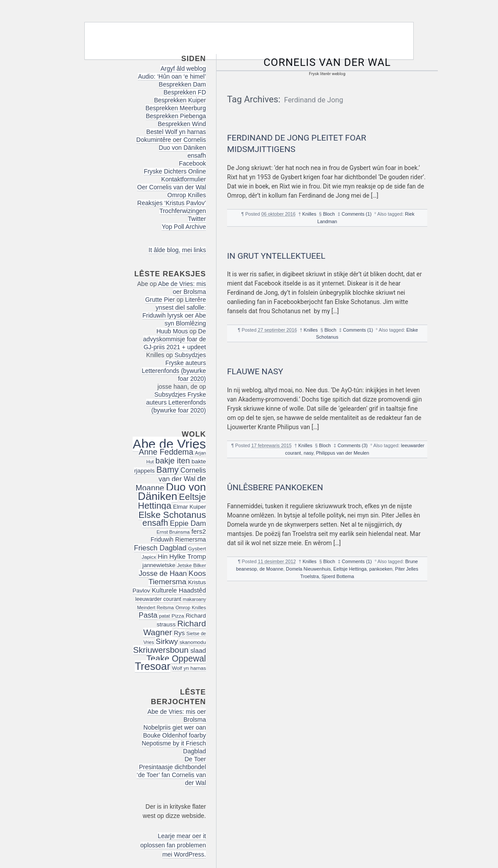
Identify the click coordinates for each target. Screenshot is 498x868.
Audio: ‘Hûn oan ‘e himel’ (172, 76)
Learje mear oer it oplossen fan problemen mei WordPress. (173, 845)
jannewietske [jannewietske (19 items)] (159, 565)
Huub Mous (172, 331)
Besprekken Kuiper (180, 100)
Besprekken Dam (182, 84)
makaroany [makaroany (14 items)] (194, 599)
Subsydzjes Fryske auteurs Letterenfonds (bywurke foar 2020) (174, 367)
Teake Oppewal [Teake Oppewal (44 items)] (176, 658)
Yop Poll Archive (184, 227)
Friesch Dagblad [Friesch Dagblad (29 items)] (160, 548)
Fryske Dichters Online (175, 171)
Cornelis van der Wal (327, 62)
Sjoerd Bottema (338, 576)
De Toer (195, 759)
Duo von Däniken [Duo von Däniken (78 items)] (172, 492)
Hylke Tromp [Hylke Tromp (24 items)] (188, 557)
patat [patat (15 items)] (164, 616)
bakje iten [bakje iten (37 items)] (173, 461)
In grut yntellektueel (276, 256)
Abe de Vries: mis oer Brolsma (182, 288)
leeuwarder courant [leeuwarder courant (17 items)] (158, 599)
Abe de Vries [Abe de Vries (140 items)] (169, 444)
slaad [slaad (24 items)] (198, 651)
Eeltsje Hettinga (350, 569)
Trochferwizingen (183, 211)
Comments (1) (357, 214)
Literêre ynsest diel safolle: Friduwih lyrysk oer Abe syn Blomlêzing (174, 311)
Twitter (197, 219)
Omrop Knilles (187, 195)
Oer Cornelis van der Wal (171, 187)
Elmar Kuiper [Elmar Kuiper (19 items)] (189, 507)
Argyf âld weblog (183, 69)
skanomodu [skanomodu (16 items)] (193, 642)
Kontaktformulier (184, 179)
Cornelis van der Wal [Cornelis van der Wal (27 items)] (182, 475)
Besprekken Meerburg (176, 108)
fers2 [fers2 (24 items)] (199, 532)
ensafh (197, 156)
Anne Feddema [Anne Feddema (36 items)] (166, 452)
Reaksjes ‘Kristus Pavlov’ (172, 203)
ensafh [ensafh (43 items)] (155, 523)
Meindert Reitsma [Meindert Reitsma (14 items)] (155, 608)
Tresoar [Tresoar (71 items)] (153, 666)
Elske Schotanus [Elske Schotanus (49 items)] (172, 515)
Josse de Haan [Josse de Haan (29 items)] (163, 573)
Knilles (309, 214)
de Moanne (271, 569)
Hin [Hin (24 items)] (162, 557)
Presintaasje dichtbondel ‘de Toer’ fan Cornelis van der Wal (171, 775)
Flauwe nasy (255, 371)
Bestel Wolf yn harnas (176, 132)
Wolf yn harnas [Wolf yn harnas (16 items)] (189, 668)
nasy (308, 453)
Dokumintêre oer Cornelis (171, 140)
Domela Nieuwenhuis (308, 569)
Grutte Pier (160, 300)
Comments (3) (353, 445)
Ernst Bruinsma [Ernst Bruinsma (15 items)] (173, 532)
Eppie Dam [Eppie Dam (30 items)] (188, 523)
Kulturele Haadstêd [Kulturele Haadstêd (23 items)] (179, 590)
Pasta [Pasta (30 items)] (148, 615)
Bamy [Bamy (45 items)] (168, 470)
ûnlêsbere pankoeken (275, 487)
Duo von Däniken (182, 148)
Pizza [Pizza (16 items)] (178, 616)
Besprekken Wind (182, 124)
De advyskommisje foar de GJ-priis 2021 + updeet (175, 339)
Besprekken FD (185, 92)
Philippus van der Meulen (342, 453)
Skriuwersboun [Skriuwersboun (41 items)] (161, 650)
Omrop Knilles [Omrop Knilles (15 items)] (191, 608)
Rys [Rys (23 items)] (179, 633)
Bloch (329, 214)
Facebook (193, 163)
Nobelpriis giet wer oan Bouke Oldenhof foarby (175, 731)
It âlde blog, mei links (177, 250)
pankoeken (381, 569)
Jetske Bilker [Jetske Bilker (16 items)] (191, 565)
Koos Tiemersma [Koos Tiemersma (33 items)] (177, 577)
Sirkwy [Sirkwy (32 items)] (167, 641)
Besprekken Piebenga (176, 116)
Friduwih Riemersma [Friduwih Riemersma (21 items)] (178, 540)
